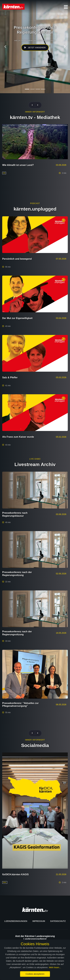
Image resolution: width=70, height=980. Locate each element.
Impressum (39, 921)
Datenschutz (58, 921)
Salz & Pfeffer (10, 377)
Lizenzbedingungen (16, 921)
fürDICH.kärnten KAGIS (15, 874)
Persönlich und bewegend (17, 259)
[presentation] (33, 105)
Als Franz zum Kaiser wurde (18, 437)
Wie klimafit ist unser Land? (18, 165)
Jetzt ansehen (35, 48)
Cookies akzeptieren (35, 974)
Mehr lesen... (55, 967)
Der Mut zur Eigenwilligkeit (17, 318)
